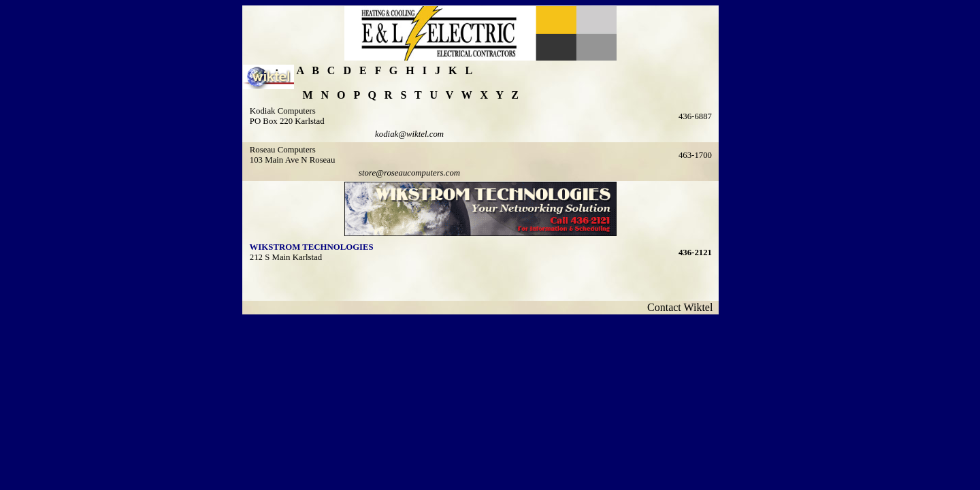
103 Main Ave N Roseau (293, 160)
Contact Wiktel (683, 307)
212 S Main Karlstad (286, 257)
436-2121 (695, 252)
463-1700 (695, 155)
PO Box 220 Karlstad (287, 121)
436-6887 (695, 116)
